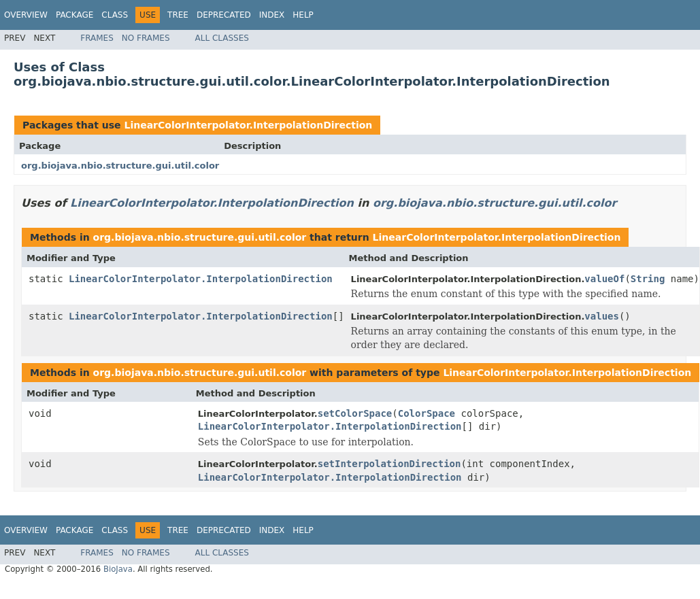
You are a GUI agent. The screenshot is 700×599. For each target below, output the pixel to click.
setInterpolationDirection (389, 464)
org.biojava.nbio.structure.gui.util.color (120, 166)
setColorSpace (355, 413)
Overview (26, 15)
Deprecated (224, 15)
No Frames (146, 38)
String (648, 279)
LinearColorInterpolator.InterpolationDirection (248, 125)
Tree (178, 15)
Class (115, 15)
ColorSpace (427, 413)
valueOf (604, 279)
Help (303, 15)
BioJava (118, 569)
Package (74, 15)
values (602, 316)
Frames (97, 38)
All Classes (222, 38)
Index (272, 15)
